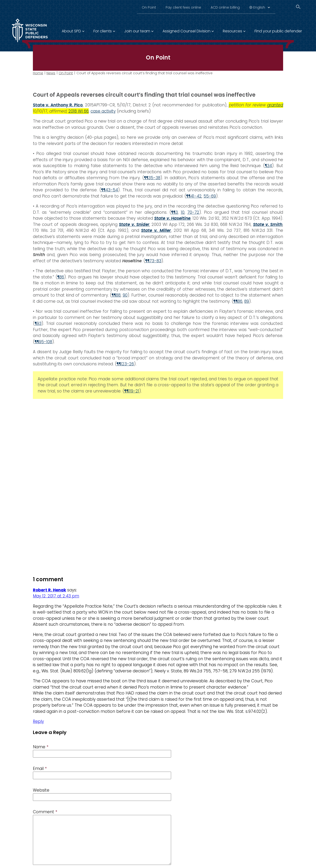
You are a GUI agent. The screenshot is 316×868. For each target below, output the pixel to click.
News (51, 73)
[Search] (298, 7)
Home (38, 73)
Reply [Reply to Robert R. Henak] (38, 721)
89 (247, 301)
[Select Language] (262, 7)
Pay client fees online (183, 7)
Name (41, 747)
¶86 (61, 277)
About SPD (71, 31)
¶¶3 (174, 212)
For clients (103, 31)
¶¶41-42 (194, 196)
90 (125, 295)
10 (183, 212)
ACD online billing (225, 7)
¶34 (268, 166)
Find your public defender (278, 31)
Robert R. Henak (49, 590)
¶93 (38, 323)
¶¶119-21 (132, 391)
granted (275, 105)
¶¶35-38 (152, 178)
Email (40, 769)
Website (41, 790)
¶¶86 (238, 301)
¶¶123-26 (125, 364)
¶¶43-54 (110, 190)
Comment (45, 812)
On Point (149, 7)
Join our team (137, 31)
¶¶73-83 (153, 261)
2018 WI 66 (79, 111)
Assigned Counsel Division (186, 31)
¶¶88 (116, 295)
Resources (232, 31)
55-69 (210, 196)
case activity (103, 111)
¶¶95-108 (43, 342)
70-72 (193, 212)
